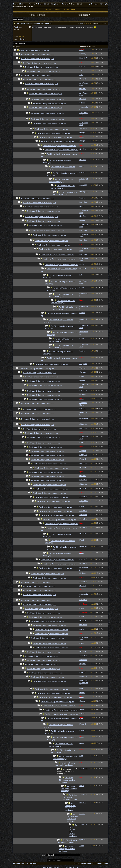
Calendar (57, 9)
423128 (105, 23)
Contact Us (78, 863)
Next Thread (84, 15)
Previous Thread (37, 15)
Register (93, 4)
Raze (80, 23)
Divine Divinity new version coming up (34, 50)
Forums (32, 4)
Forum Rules (19, 863)
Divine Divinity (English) (48, 4)
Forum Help (89, 863)
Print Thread (18, 19)
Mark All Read (31, 863)
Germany (23, 39)
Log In (104, 4)
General (65, 4)
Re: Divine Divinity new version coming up (34, 23)
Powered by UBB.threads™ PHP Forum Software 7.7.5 (60, 867)
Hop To (43, 855)
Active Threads (70, 9)
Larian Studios (19, 4)
